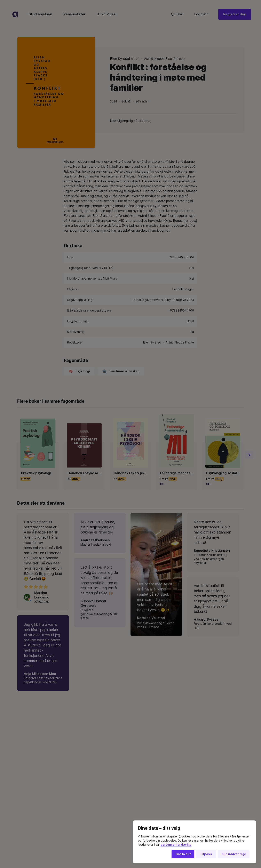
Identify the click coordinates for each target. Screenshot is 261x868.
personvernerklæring (176, 845)
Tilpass (206, 854)
